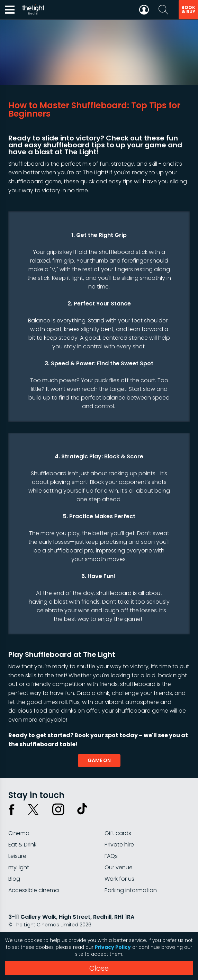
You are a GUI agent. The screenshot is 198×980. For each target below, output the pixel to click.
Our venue (119, 867)
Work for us (119, 879)
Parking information (131, 890)
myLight (19, 867)
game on (99, 760)
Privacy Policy (113, 947)
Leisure (17, 856)
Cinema (19, 833)
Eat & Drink (22, 845)
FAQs (111, 856)
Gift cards (118, 833)
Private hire (119, 845)
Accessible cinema (34, 890)
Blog (14, 879)
